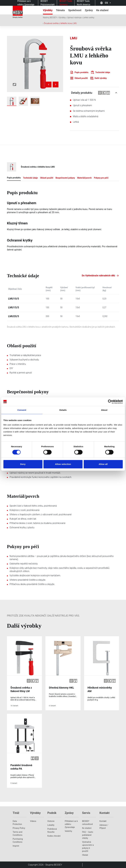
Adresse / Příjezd (104, 827)
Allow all (103, 464)
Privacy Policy (19, 828)
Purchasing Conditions (18, 840)
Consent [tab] (22, 410)
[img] (35, 64)
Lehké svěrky (89, 18)
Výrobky (62, 18)
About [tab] (104, 410)
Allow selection (63, 464)
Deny (23, 464)
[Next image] (56, 84)
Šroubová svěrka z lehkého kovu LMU (60, 23)
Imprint (16, 846)
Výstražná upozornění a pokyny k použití (88, 847)
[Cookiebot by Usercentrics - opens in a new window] (110, 402)
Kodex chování (54, 836)
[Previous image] (49, 84)
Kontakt (103, 821)
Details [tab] (63, 410)
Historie (51, 821)
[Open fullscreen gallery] (14, 84)
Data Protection (17, 823)
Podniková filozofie (52, 830)
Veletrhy (68, 831)
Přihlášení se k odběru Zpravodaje (71, 824)
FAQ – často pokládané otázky (88, 835)
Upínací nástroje (74, 18)
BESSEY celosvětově (88, 823)
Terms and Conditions (18, 833)
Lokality (51, 825)
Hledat (85, 855)
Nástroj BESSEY (50, 18)
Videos (33, 821)
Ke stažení (87, 828)
